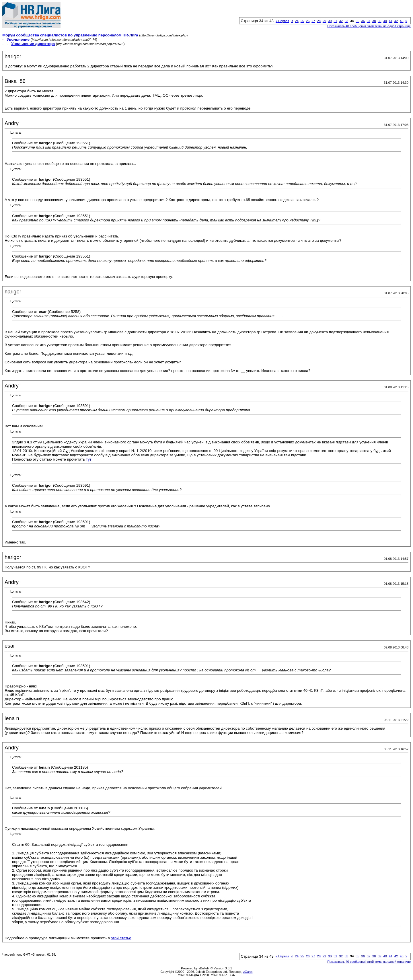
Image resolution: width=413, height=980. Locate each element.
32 (341, 21)
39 (379, 21)
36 (363, 21)
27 (313, 21)
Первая (282, 21)
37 (369, 21)
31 (335, 21)
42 (396, 21)
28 (319, 21)
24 (297, 21)
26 (308, 21)
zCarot (248, 972)
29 (324, 21)
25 (302, 21)
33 (346, 21)
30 (330, 21)
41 (391, 21)
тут (89, 459)
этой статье (121, 938)
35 (357, 21)
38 (374, 21)
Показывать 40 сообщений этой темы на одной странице (369, 26)
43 (402, 21)
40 (385, 21)
